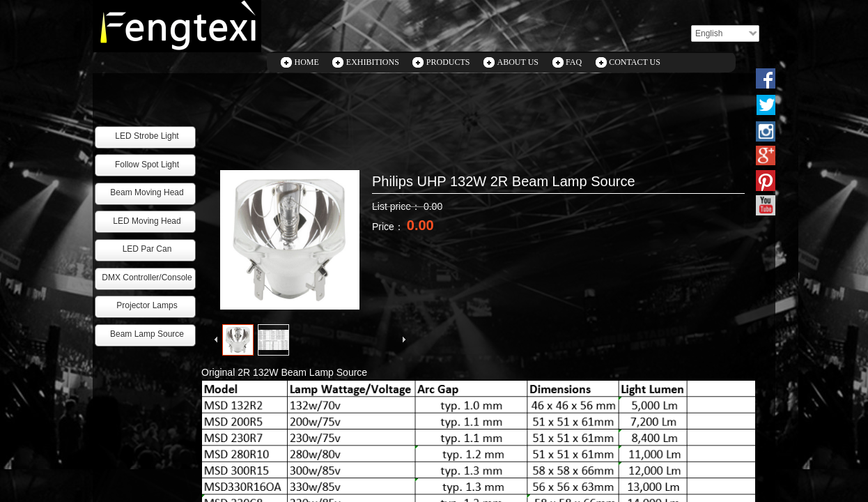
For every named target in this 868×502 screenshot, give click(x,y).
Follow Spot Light (147, 165)
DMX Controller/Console (147, 277)
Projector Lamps (147, 305)
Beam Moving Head (147, 192)
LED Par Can (147, 249)
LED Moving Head (147, 221)
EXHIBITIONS (373, 62)
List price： (398, 206)
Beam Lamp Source (147, 334)
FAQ (574, 62)
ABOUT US (518, 62)
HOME (307, 62)
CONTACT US (635, 62)
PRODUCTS (448, 62)
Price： (389, 227)
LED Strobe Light (147, 136)
